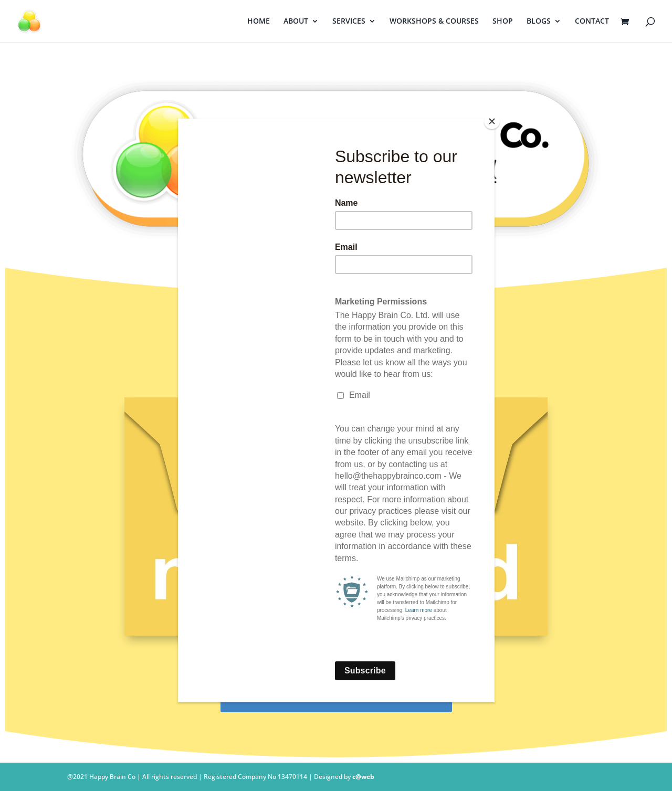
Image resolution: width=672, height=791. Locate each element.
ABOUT (296, 22)
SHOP (503, 22)
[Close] (492, 121)
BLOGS (539, 22)
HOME (259, 22)
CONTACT (592, 22)
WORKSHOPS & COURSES (434, 22)
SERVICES (349, 22)
